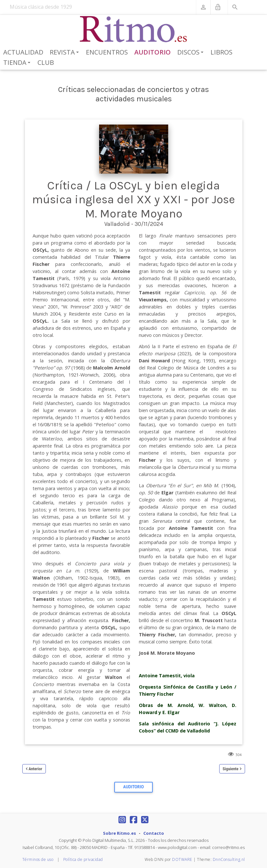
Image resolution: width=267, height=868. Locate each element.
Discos (191, 53)
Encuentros (107, 52)
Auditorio (153, 52)
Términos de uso (38, 859)
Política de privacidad (83, 859)
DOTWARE (182, 859)
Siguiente (231, 769)
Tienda (18, 63)
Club (46, 62)
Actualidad (23, 52)
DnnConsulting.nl (229, 859)
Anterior (36, 769)
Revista (65, 53)
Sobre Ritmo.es (119, 833)
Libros (221, 52)
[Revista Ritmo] (133, 29)
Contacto (154, 833)
